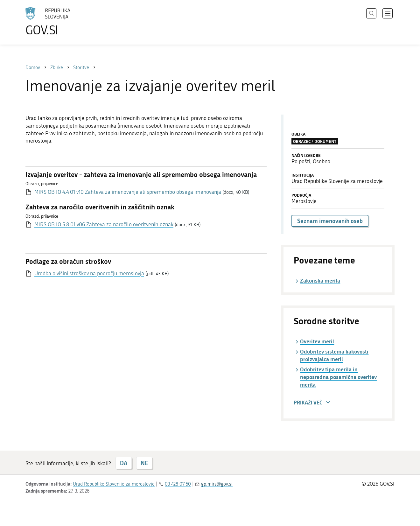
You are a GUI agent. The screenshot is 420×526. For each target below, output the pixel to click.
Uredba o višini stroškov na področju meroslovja (89, 273)
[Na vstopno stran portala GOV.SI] (66, 22)
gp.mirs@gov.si (217, 484)
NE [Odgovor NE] (144, 463)
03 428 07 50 (178, 484)
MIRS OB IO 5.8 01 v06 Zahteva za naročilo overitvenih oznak (104, 224)
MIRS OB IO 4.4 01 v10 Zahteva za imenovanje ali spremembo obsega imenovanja (128, 192)
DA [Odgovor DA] (124, 463)
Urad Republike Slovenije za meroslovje (114, 484)
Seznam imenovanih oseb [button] (330, 221)
